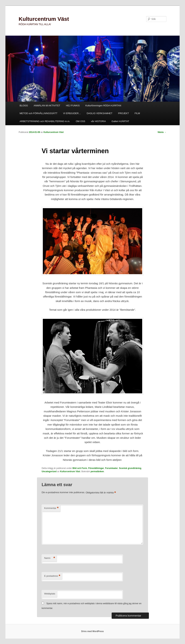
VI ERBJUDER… (72, 113)
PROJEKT (123, 113)
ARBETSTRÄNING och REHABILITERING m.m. (45, 121)
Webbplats (50, 594)
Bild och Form (80, 468)
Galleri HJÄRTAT (120, 121)
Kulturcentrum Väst (44, 19)
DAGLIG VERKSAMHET (100, 113)
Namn (50, 558)
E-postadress (52, 576)
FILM (137, 113)
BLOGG (24, 106)
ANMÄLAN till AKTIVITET (47, 106)
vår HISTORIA (98, 121)
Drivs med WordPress (93, 631)
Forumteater (111, 468)
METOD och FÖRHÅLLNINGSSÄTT (38, 113)
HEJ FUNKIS (73, 106)
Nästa (162, 132)
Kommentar (51, 508)
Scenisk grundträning (130, 468)
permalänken (97, 471)
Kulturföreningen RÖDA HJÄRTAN (103, 106)
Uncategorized (49, 471)
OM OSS (80, 121)
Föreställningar (96, 468)
